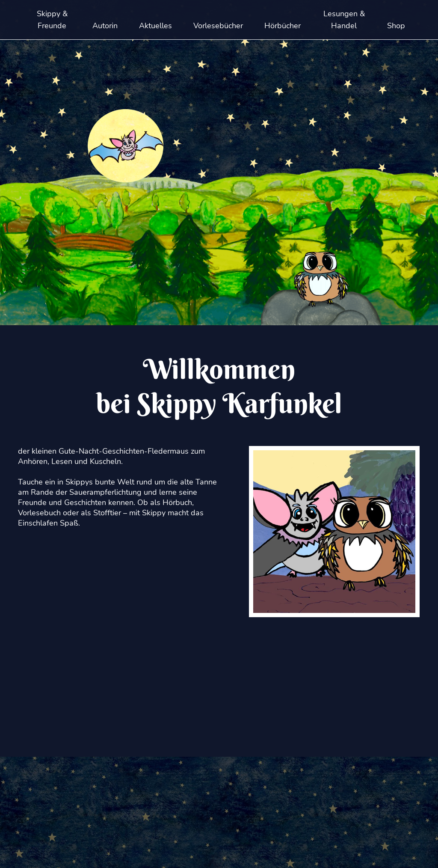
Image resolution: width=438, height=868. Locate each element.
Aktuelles (155, 26)
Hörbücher (283, 26)
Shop (396, 26)
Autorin (105, 26)
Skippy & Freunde (52, 20)
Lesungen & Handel (344, 20)
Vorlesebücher (218, 26)
